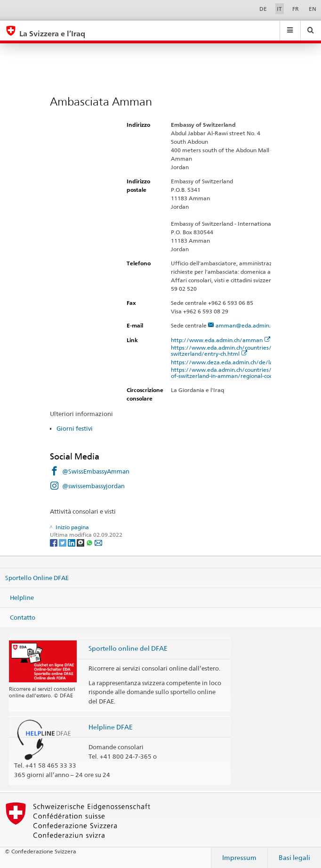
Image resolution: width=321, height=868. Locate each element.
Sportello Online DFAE (37, 578)
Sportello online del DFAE (128, 648)
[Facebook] (54, 542)
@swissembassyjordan (93, 486)
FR (296, 9)
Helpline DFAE (111, 727)
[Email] (98, 542)
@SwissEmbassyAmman (96, 471)
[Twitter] (63, 542)
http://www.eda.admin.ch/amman (221, 340)
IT (279, 9)
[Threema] (81, 542)
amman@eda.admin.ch (246, 325)
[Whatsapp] (90, 542)
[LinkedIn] (72, 542)
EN (313, 9)
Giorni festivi (75, 428)
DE (263, 9)
